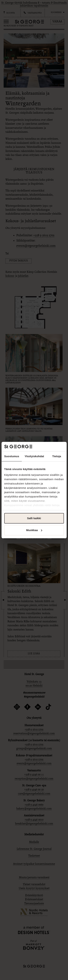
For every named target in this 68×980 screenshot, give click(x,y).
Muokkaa (34, 530)
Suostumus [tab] (12, 456)
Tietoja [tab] (57, 456)
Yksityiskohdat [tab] (34, 456)
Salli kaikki (34, 518)
